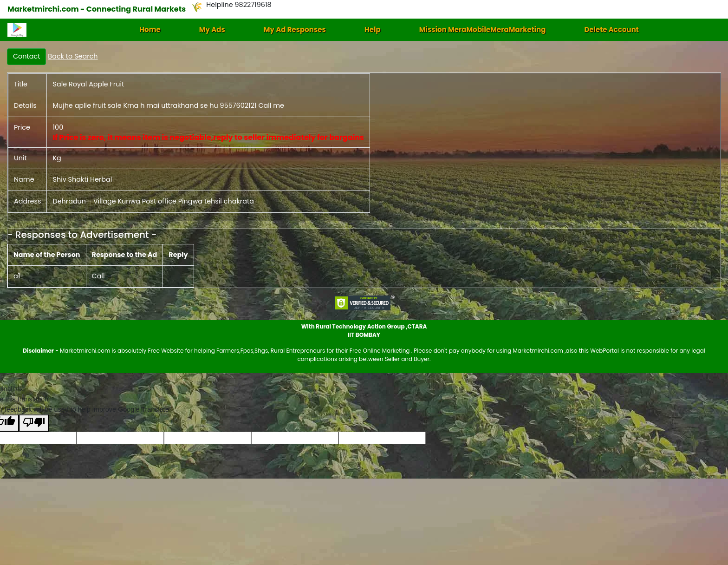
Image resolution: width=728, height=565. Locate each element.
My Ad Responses (295, 30)
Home (150, 30)
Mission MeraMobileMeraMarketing (483, 30)
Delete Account (611, 30)
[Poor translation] (34, 423)
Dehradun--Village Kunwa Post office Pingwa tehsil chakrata (153, 201)
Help (373, 30)
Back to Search (73, 56)
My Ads (212, 30)
